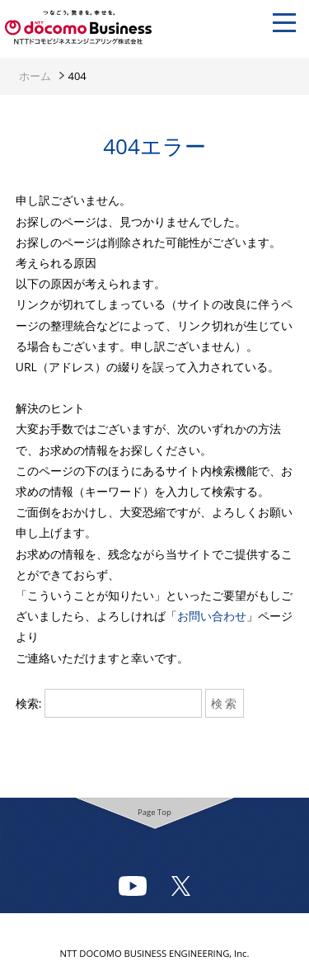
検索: (29, 703)
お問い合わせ (212, 616)
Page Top (154, 812)
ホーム (35, 76)
